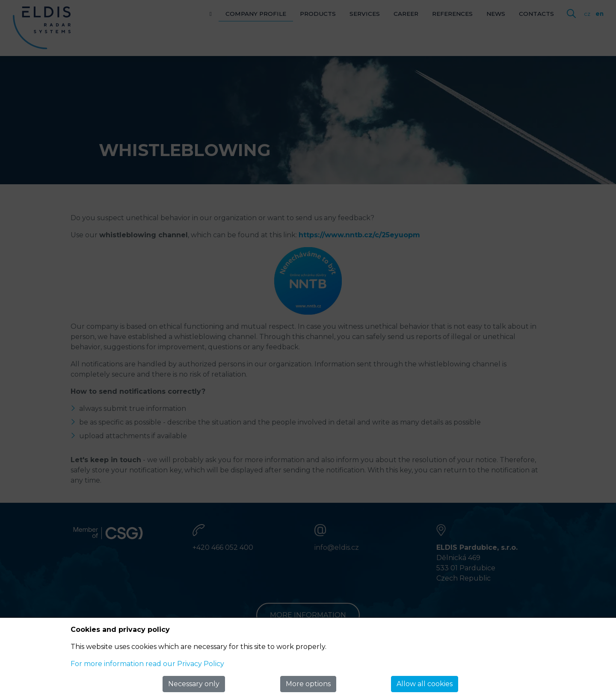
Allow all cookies (425, 684)
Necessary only (194, 684)
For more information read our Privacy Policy (147, 664)
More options (308, 684)
